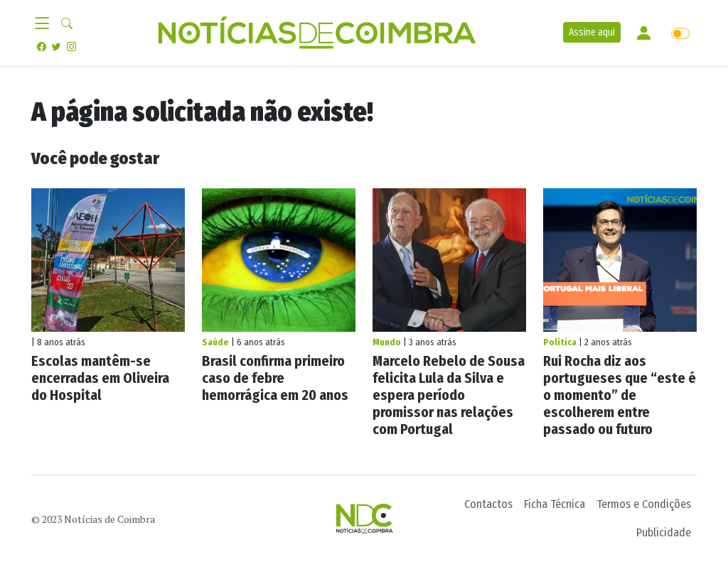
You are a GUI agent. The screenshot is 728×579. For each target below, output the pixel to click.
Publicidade (664, 532)
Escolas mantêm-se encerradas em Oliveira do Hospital (100, 378)
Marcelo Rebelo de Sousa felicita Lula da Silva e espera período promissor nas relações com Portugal (449, 395)
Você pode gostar (95, 158)
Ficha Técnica (555, 504)
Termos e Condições (644, 504)
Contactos (488, 504)
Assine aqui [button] (592, 32)
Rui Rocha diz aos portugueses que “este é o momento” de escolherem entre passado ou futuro (620, 395)
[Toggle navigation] (46, 24)
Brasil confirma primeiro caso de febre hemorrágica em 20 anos (275, 378)
